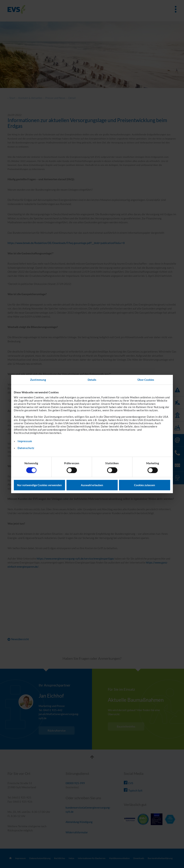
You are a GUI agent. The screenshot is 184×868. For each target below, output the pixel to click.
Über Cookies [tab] (146, 380)
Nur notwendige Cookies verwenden (39, 485)
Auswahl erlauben (92, 485)
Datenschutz (26, 448)
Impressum (25, 441)
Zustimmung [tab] (38, 380)
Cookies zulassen (145, 485)
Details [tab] (92, 380)
